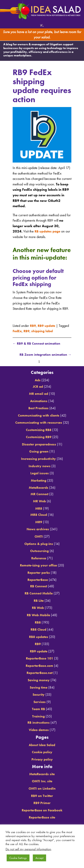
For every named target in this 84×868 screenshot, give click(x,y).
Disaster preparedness (39, 444)
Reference (39, 558)
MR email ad (39, 394)
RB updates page (49, 231)
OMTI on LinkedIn (42, 789)
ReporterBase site (42, 817)
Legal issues (40, 473)
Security (39, 695)
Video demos (39, 730)
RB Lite (39, 601)
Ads (38, 380)
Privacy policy (42, 760)
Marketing (39, 481)
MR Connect (39, 494)
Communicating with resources (39, 423)
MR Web (40, 501)
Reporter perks (39, 573)
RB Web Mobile (38, 615)
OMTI (39, 537)
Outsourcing (39, 551)
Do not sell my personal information (28, 849)
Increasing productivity (38, 459)
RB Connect (39, 586)
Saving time (39, 687)
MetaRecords (39, 488)
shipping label (44, 331)
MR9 (39, 522)
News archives (38, 529)
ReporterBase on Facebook (42, 810)
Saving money (39, 680)
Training (38, 716)
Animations (39, 401)
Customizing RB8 (39, 430)
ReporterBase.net (40, 673)
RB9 (33, 325)
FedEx (18, 331)
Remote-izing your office (39, 565)
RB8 (38, 623)
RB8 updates (39, 637)
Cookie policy (42, 752)
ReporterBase (38, 580)
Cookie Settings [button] (18, 858)
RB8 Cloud (39, 630)
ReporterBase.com (40, 666)
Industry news (40, 466)
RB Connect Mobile (39, 593)
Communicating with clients (39, 416)
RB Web (38, 608)
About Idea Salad (42, 745)
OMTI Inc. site (42, 781)
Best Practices (38, 408)
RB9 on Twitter (42, 796)
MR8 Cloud (39, 515)
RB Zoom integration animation (44, 355)
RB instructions (38, 723)
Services (39, 702)
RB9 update (48, 325)
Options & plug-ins (39, 544)
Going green (39, 452)
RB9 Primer (42, 803)
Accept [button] (39, 858)
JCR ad (38, 386)
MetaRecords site (42, 774)
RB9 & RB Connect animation (38, 343)
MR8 (39, 509)
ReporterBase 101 (39, 658)
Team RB (38, 709)
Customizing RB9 (39, 437)
